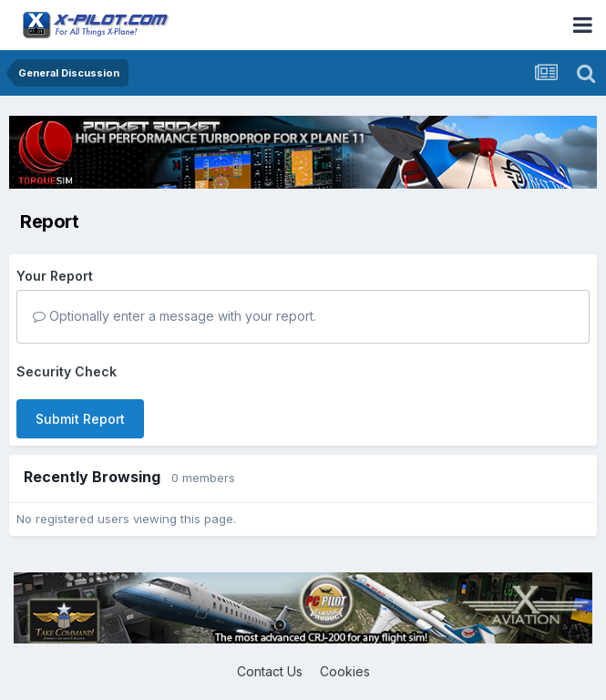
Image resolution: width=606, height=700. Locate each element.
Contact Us (270, 671)
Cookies (345, 671)
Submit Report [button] (80, 419)
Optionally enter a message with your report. (175, 316)
